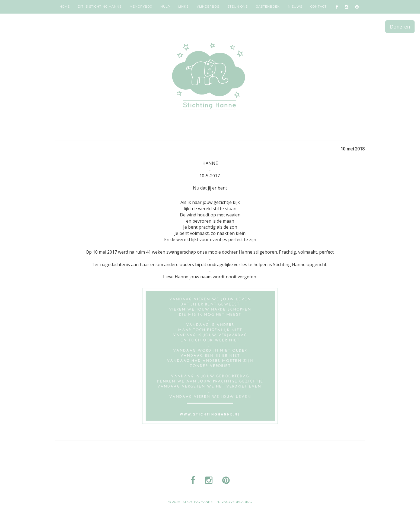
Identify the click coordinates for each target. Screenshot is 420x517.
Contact (319, 7)
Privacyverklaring (234, 502)
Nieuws (295, 7)
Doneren (400, 27)
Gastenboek (268, 7)
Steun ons (238, 7)
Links (183, 7)
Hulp (165, 7)
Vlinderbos (208, 7)
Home (65, 7)
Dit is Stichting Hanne (100, 7)
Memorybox (141, 7)
